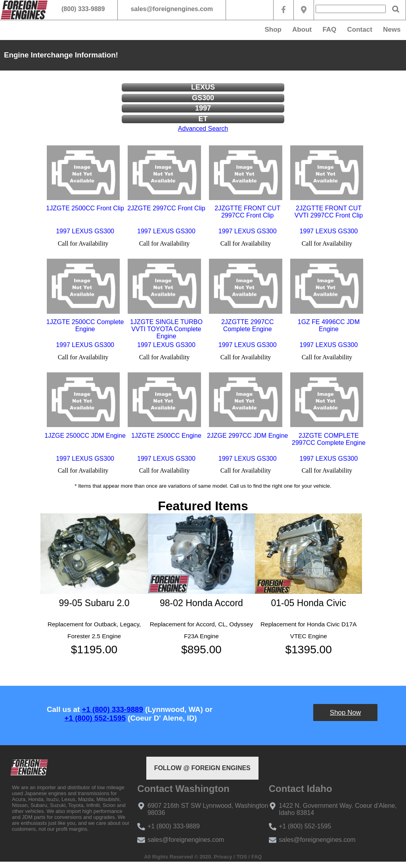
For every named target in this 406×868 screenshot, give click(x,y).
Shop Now (345, 713)
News (392, 30)
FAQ (329, 30)
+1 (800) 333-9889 (112, 709)
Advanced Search (203, 129)
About (302, 30)
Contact (360, 30)
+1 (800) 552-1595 (95, 718)
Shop (273, 30)
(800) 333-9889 (83, 9)
